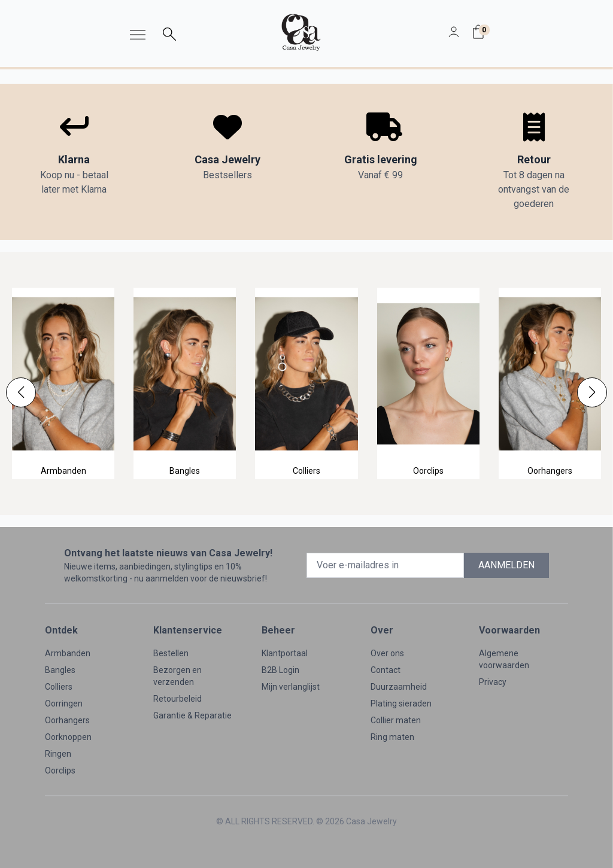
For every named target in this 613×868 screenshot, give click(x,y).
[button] (21, 392)
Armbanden (68, 653)
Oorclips (60, 770)
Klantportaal (285, 653)
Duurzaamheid (399, 687)
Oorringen (64, 703)
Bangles (60, 670)
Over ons (387, 653)
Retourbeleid (177, 699)
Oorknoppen (68, 737)
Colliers (59, 687)
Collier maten (396, 720)
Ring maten (392, 737)
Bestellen (171, 653)
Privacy (493, 682)
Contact (386, 670)
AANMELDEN (506, 565)
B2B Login (280, 670)
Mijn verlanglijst (291, 687)
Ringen (58, 754)
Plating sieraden (401, 703)
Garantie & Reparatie (192, 715)
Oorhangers (67, 720)
